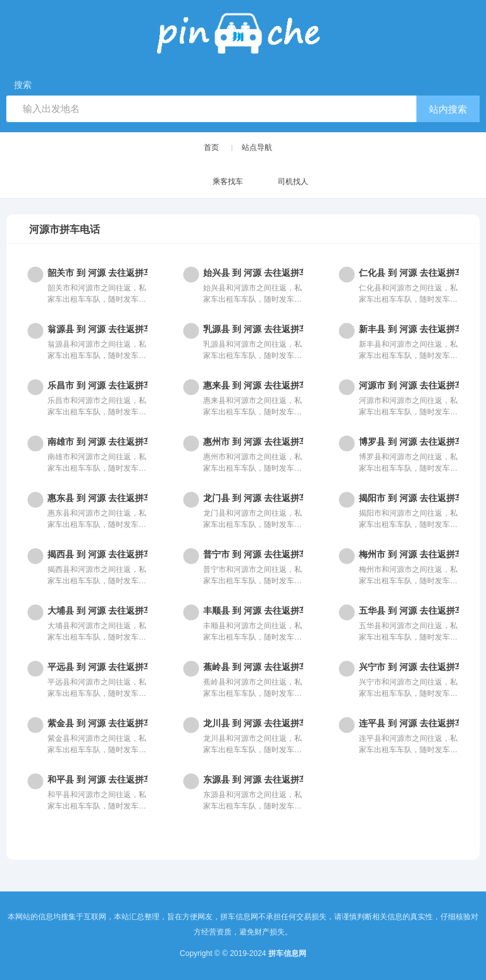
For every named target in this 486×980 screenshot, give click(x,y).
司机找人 (281, 183)
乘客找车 (215, 183)
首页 (211, 147)
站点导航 (257, 147)
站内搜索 (448, 109)
